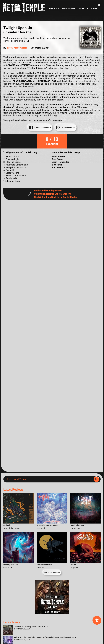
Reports (83, 9)
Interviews (68, 9)
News (94, 9)
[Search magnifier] (96, 479)
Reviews (54, 9)
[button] (99, 5)
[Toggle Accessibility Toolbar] (97, 620)
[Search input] (49, 479)
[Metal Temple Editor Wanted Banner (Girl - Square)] (52, 614)
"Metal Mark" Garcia (17, 48)
